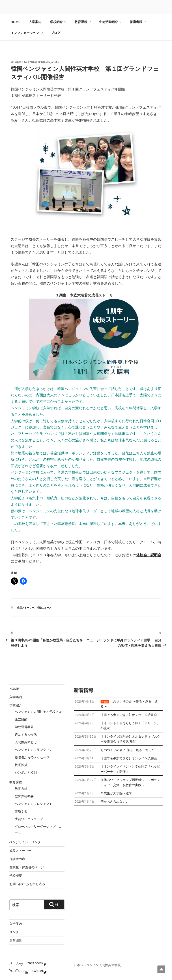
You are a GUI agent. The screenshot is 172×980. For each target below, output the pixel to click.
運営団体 (16, 940)
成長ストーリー (26, 608)
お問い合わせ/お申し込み (27, 884)
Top (161, 969)
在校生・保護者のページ (27, 867)
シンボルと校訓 (26, 772)
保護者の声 (17, 859)
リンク (14, 932)
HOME (15, 22)
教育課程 (83, 22)
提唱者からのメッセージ (32, 757)
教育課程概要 (24, 796)
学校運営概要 (24, 727)
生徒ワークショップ (29, 819)
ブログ (56, 33)
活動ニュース (44, 608)
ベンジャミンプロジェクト (34, 804)
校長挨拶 (21, 765)
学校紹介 (59, 22)
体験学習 (21, 811)
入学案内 (35, 22)
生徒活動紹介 (111, 22)
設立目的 (21, 719)
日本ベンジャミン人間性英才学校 (97, 965)
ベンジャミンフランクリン (34, 750)
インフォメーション (27, 33)
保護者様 (138, 22)
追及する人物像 (26, 734)
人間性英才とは (26, 742)
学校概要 (16, 876)
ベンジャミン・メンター (27, 842)
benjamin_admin (49, 62)
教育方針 (21, 788)
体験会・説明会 (149, 555)
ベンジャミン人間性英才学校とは (38, 712)
